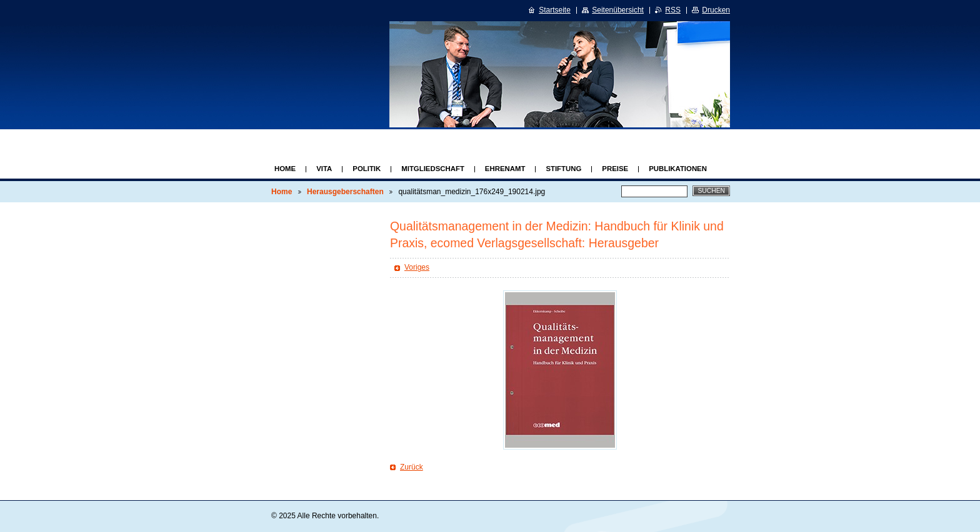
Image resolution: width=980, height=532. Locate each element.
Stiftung (563, 169)
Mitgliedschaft (433, 169)
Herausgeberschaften (345, 192)
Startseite (555, 10)
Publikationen (678, 169)
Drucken (716, 10)
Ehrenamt (505, 169)
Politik (367, 169)
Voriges (417, 267)
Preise (615, 169)
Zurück (412, 467)
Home (285, 169)
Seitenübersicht (618, 10)
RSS (673, 10)
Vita (324, 169)
